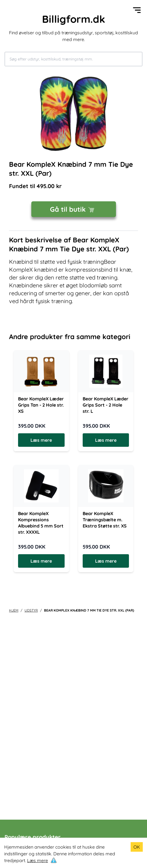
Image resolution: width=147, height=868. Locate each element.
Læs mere (38, 860)
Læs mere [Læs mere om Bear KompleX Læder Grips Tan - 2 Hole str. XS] (41, 440)
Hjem (14, 610)
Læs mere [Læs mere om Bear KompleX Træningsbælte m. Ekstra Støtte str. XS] (106, 561)
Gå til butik (73, 209)
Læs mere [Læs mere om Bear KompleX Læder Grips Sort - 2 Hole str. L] (106, 440)
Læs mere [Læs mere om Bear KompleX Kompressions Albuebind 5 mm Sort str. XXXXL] (41, 561)
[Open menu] (137, 10)
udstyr (31, 610)
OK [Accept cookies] (137, 847)
